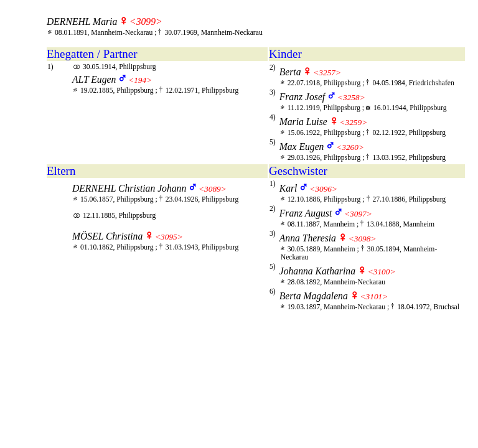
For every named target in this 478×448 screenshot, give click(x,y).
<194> (140, 80)
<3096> (323, 189)
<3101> (374, 296)
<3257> (327, 72)
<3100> (382, 272)
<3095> (169, 237)
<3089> (213, 189)
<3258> (351, 97)
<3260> (350, 147)
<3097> (358, 214)
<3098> (363, 239)
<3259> (354, 122)
